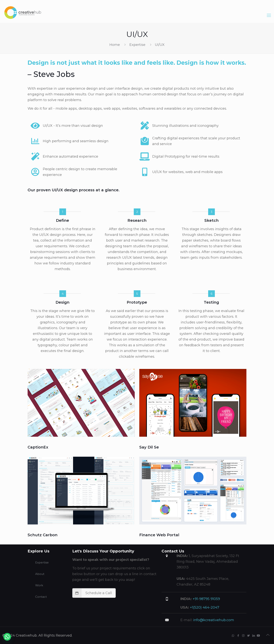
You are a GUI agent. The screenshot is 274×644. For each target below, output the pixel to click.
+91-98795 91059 (206, 599)
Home (115, 45)
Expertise (137, 45)
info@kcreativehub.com (213, 620)
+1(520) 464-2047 (204, 607)
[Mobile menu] (269, 12)
